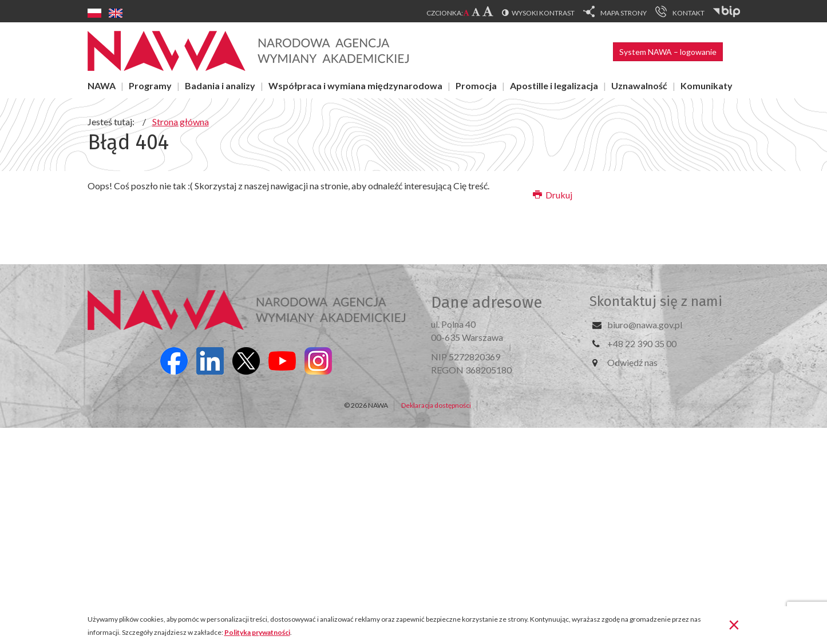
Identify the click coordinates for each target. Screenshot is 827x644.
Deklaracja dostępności (436, 405)
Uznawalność (639, 86)
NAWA (102, 86)
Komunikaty (707, 86)
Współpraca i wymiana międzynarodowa (355, 86)
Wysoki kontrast (543, 13)
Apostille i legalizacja (554, 86)
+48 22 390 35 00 (642, 343)
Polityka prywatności (257, 632)
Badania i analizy (220, 86)
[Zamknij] (734, 624)
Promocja (476, 86)
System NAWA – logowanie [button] (668, 52)
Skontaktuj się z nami (656, 301)
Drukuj (553, 195)
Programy (150, 86)
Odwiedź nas (632, 362)
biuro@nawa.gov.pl (645, 325)
